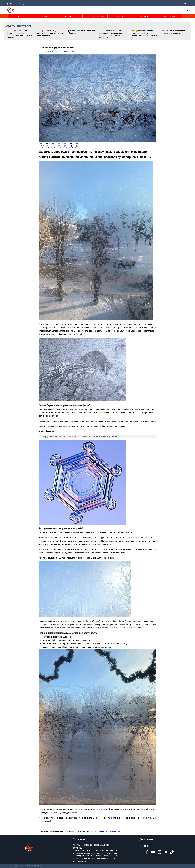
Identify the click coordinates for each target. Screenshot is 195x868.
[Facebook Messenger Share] (65, 146)
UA (180, 4)
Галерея (120, 16)
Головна (20, 16)
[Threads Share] (71, 146)
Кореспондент (68, 52)
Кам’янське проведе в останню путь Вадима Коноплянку (175, 32)
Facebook (100, 831)
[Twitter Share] (47, 146)
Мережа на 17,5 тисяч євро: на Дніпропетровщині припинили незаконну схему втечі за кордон (19, 34)
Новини (44, 16)
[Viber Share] (53, 146)
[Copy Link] (77, 146)
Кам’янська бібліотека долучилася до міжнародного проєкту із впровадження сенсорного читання (111, 34)
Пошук (184, 10)
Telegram (117, 831)
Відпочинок (57, 52)
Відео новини (170, 16)
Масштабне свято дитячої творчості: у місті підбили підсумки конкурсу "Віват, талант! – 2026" (144, 34)
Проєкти (69, 16)
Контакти (144, 16)
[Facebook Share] (41, 146)
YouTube (93, 831)
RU (185, 4)
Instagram (109, 831)
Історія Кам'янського (95, 16)
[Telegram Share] (59, 146)
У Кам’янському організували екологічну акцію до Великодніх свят (50, 33)
